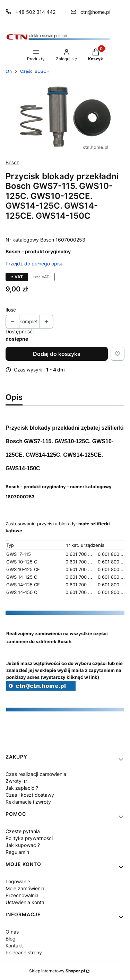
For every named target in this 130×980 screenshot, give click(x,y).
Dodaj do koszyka (57, 354)
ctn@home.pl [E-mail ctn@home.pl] (95, 12)
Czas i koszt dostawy (30, 795)
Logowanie (18, 881)
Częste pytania (23, 831)
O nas (12, 932)
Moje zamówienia (25, 888)
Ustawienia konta (25, 902)
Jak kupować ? (23, 845)
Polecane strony (24, 952)
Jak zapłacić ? (22, 788)
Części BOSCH (35, 71)
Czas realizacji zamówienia (36, 774)
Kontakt (14, 946)
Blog (11, 939)
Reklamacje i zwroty (28, 802)
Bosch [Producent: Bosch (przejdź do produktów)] (12, 162)
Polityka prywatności (29, 838)
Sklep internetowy (57, 971)
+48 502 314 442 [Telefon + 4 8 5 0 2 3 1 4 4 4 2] (35, 12)
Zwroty (14, 781)
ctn (9, 71)
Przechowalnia (22, 895)
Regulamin (17, 852)
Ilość (11, 310)
